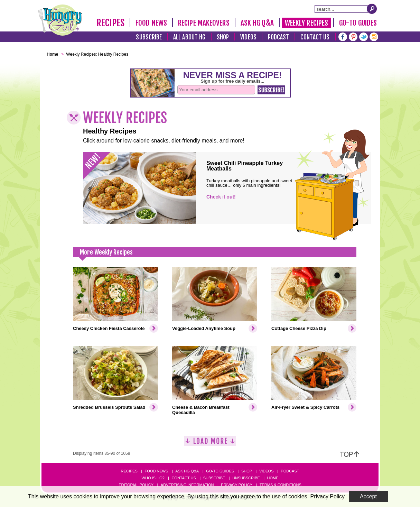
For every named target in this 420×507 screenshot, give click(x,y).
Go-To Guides (358, 23)
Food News (151, 23)
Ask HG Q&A (257, 23)
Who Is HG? (153, 478)
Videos (248, 37)
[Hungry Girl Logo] (60, 20)
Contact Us (315, 37)
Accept (368, 496)
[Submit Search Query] (372, 9)
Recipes (110, 23)
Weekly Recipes (306, 23)
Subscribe (149, 37)
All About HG (189, 37)
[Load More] (210, 444)
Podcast (279, 37)
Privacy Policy (237, 485)
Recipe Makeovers (204, 23)
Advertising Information (187, 485)
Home (273, 478)
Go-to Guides (220, 471)
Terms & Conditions (281, 485)
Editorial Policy (136, 485)
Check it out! (221, 197)
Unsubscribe (246, 478)
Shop (223, 37)
